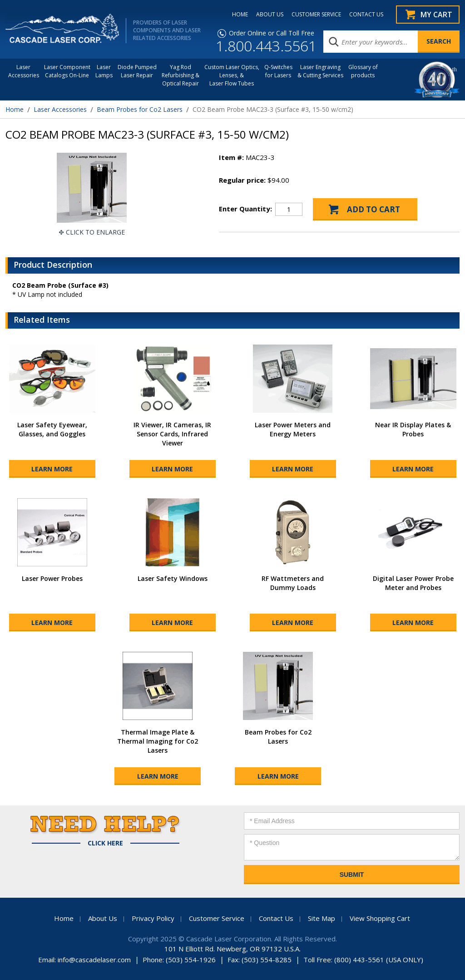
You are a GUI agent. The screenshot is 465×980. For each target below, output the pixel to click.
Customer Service (217, 918)
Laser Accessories (60, 109)
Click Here (105, 843)
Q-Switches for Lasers (278, 71)
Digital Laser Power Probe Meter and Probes (413, 583)
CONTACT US (366, 15)
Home (15, 109)
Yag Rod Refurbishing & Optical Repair (181, 75)
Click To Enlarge (95, 232)
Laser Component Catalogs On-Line (67, 71)
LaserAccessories (24, 71)
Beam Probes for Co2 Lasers (140, 109)
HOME (240, 15)
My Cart (436, 15)
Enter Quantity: (245, 209)
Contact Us (276, 918)
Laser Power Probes (52, 578)
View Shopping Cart (380, 918)
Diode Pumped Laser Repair (137, 71)
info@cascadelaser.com (94, 960)
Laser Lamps (104, 71)
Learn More (52, 469)
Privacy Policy (153, 918)
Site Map (322, 918)
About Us (103, 918)
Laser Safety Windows (173, 578)
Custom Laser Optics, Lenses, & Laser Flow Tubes (232, 75)
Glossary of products (363, 71)
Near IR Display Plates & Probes (413, 429)
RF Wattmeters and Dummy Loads (293, 583)
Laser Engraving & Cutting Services (320, 71)
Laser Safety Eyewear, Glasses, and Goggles (52, 429)
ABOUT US (270, 15)
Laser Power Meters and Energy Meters (293, 429)
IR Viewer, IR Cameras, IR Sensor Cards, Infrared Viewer (172, 434)
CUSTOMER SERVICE (316, 15)
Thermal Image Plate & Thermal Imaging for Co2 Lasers (158, 741)
